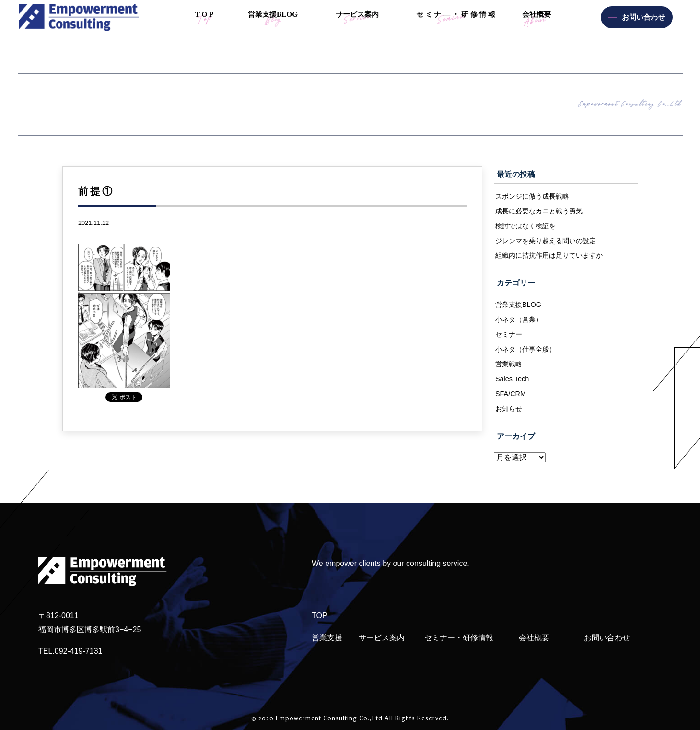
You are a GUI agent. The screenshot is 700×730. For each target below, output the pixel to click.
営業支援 (327, 638)
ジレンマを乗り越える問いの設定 (546, 241)
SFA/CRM (511, 394)
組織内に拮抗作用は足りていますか (549, 255)
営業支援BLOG (518, 305)
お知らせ (509, 409)
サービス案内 (382, 638)
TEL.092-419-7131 (70, 651)
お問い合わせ (607, 638)
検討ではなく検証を (525, 226)
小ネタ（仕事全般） (525, 349)
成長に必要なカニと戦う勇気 (539, 211)
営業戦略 (509, 364)
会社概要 (534, 638)
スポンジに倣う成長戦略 (532, 196)
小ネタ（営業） (519, 319)
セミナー (509, 334)
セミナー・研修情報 (459, 638)
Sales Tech (512, 379)
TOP (320, 616)
